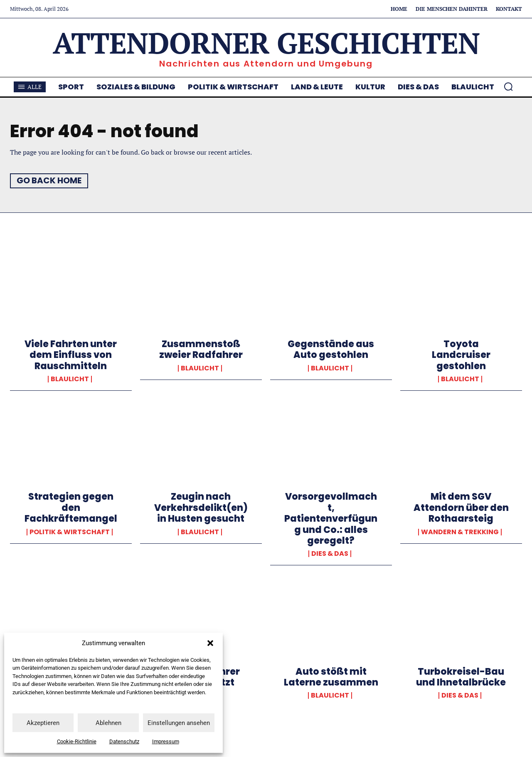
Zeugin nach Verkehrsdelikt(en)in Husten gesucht (201, 508)
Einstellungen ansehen (179, 723)
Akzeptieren (43, 723)
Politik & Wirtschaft (70, 532)
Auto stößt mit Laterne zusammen (331, 677)
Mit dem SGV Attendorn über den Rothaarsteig (461, 508)
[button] (210, 643)
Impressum (166, 741)
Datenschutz (124, 741)
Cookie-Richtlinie (77, 741)
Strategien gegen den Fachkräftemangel (71, 508)
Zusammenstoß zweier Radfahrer (201, 349)
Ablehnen (108, 723)
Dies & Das (330, 554)
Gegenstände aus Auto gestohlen (331, 349)
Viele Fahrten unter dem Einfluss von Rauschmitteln (71, 355)
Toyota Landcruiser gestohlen (461, 355)
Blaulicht (70, 379)
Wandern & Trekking (460, 532)
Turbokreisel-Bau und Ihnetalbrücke (461, 677)
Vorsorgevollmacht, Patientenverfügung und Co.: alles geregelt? (331, 519)
